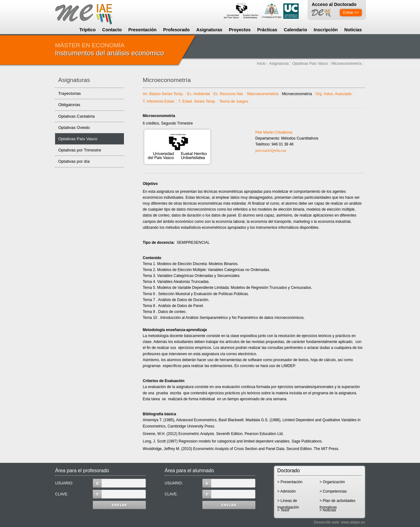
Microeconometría (346, 64)
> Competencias (333, 491)
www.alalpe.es (353, 522)
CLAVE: (100, 494)
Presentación (142, 30)
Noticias (353, 30)
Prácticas (267, 30)
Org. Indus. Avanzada (333, 94)
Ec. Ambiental (199, 94)
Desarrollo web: (327, 522)
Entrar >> (351, 13)
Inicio (261, 64)
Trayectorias (69, 93)
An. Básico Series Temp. (163, 94)
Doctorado (289, 471)
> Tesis (283, 510)
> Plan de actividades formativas (337, 503)
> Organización (332, 482)
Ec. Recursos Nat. (229, 94)
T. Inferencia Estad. (159, 101)
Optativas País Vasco (310, 64)
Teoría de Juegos (234, 101)
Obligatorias (69, 105)
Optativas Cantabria (77, 116)
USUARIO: (100, 483)
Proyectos (240, 30)
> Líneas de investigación (288, 503)
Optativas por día (74, 161)
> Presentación (290, 482)
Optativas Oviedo (74, 128)
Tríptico (88, 30)
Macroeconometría (263, 94)
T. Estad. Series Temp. (197, 101)
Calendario (295, 30)
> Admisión (287, 491)
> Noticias (328, 510)
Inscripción (326, 30)
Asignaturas (209, 30)
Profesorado (176, 30)
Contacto (112, 30)
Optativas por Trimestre (80, 150)
